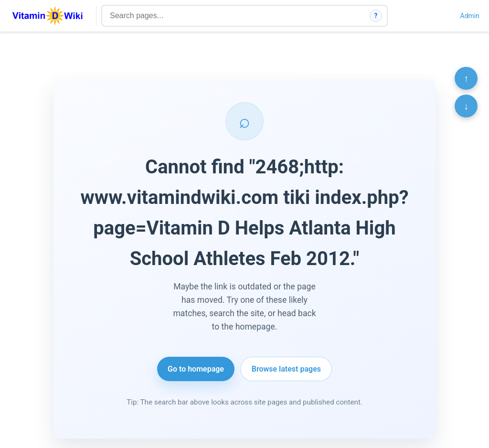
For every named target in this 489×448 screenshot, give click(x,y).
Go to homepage (196, 369)
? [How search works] (376, 16)
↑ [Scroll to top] (466, 78)
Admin (470, 16)
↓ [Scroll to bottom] (466, 106)
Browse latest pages (286, 369)
